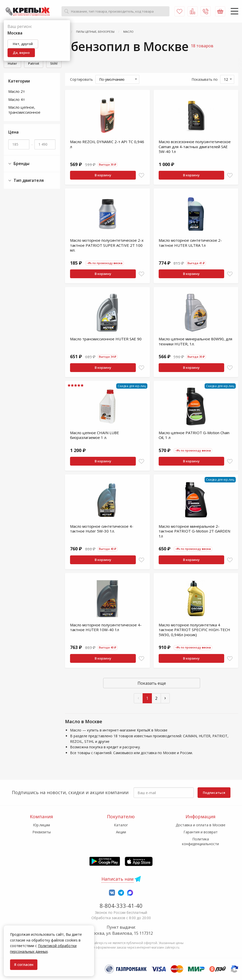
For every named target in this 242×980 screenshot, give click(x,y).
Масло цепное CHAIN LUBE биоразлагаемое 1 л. (95, 435)
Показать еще (152, 683)
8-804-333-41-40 (121, 906)
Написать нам (117, 879)
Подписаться (214, 793)
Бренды (19, 164)
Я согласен (24, 965)
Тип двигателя (26, 180)
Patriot (34, 63)
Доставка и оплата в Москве (201, 825)
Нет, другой (23, 44)
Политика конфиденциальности (200, 841)
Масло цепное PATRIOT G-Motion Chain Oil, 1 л (194, 435)
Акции (121, 832)
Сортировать (81, 79)
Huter (12, 63)
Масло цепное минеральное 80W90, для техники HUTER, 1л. (195, 341)
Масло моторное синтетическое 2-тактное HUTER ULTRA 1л (190, 243)
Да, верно (21, 53)
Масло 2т (17, 91)
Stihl (54, 63)
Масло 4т (17, 99)
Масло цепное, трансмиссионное (24, 110)
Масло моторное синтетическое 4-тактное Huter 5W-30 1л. (102, 529)
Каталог (121, 825)
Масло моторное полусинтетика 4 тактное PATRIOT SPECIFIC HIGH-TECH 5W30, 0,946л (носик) (194, 630)
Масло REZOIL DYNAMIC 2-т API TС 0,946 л (107, 144)
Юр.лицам (41, 825)
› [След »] (165, 698)
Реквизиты (42, 832)
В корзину (103, 175)
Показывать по (205, 79)
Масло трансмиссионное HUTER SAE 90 (106, 339)
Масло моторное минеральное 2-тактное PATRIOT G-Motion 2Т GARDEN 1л (194, 531)
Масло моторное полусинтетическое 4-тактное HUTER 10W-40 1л (106, 627)
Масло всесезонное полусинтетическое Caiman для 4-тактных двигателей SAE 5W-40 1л (195, 147)
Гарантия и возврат (201, 832)
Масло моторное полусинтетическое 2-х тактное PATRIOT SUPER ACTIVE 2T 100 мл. (107, 245)
